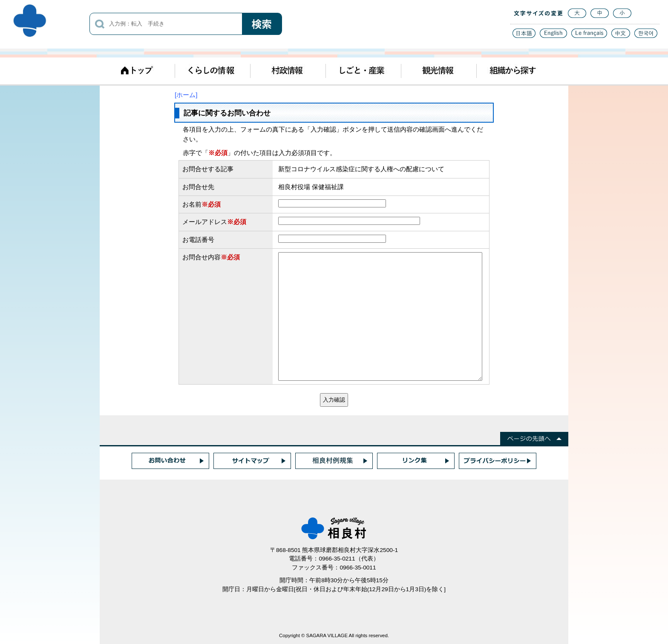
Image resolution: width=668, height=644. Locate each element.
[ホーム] (186, 95)
